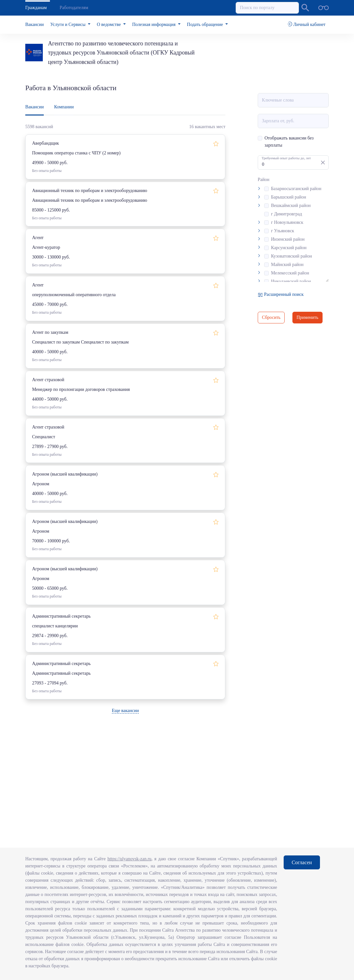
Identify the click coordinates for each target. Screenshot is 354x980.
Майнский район (287, 265)
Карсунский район (289, 248)
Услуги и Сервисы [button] (68, 24)
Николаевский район (291, 281)
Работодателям (74, 8)
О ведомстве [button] (109, 24)
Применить (307, 317)
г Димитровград (287, 214)
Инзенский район (288, 239)
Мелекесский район (290, 273)
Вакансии (35, 24)
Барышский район (289, 197)
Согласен (302, 862)
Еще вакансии (125, 711)
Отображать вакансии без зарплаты (289, 142)
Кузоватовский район (291, 256)
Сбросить (271, 317)
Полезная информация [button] (154, 24)
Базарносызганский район (296, 189)
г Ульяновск (283, 231)
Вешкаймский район (291, 206)
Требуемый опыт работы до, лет (286, 158)
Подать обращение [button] (206, 24)
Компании (64, 107)
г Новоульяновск (287, 222)
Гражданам (36, 8)
